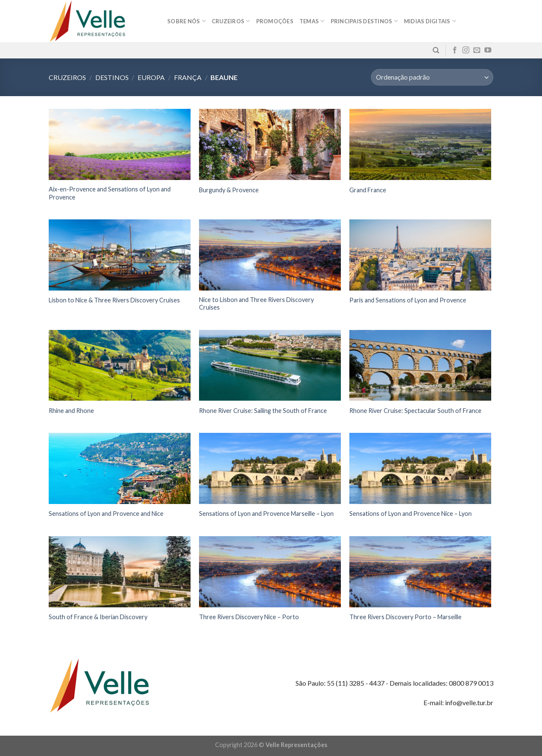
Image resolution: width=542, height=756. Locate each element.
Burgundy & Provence (229, 190)
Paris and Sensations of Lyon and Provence (408, 300)
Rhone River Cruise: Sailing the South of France (263, 411)
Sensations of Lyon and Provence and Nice (106, 514)
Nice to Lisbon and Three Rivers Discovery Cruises (256, 304)
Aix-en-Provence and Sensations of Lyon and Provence (110, 193)
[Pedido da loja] (432, 77)
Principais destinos (364, 21)
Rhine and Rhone (71, 411)
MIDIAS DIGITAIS (430, 21)
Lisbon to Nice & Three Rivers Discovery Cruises (114, 300)
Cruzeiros (231, 21)
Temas (312, 21)
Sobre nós (187, 21)
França (188, 77)
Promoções (275, 21)
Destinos (112, 77)
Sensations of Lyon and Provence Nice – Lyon (411, 514)
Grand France (368, 190)
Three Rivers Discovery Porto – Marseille (405, 617)
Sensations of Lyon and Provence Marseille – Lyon (266, 514)
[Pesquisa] (436, 50)
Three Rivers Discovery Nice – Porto (249, 617)
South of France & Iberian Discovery (98, 617)
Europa (151, 77)
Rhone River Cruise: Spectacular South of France (415, 411)
